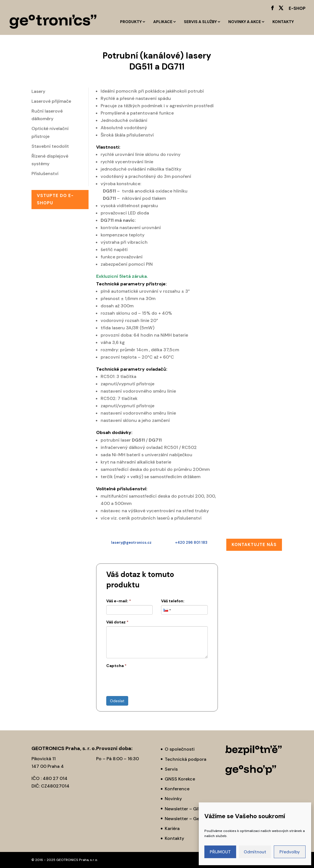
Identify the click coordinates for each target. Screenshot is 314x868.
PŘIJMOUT (220, 852)
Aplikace (163, 22)
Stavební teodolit (50, 146)
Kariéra (172, 828)
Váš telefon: (173, 601)
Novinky (173, 799)
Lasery (38, 91)
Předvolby (290, 852)
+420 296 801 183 (191, 542)
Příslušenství (45, 174)
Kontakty (283, 22)
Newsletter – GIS (183, 809)
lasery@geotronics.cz (131, 542)
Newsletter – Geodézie (189, 819)
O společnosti (180, 749)
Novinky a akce (245, 22)
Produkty (131, 22)
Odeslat (117, 701)
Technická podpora (186, 759)
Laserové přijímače (51, 101)
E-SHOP (297, 9)
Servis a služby (200, 22)
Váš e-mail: (119, 601)
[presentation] (149, 681)
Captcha (116, 666)
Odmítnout (255, 852)
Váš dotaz (117, 622)
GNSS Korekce (180, 779)
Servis (171, 769)
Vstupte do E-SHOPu (55, 199)
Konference (177, 789)
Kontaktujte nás (254, 545)
